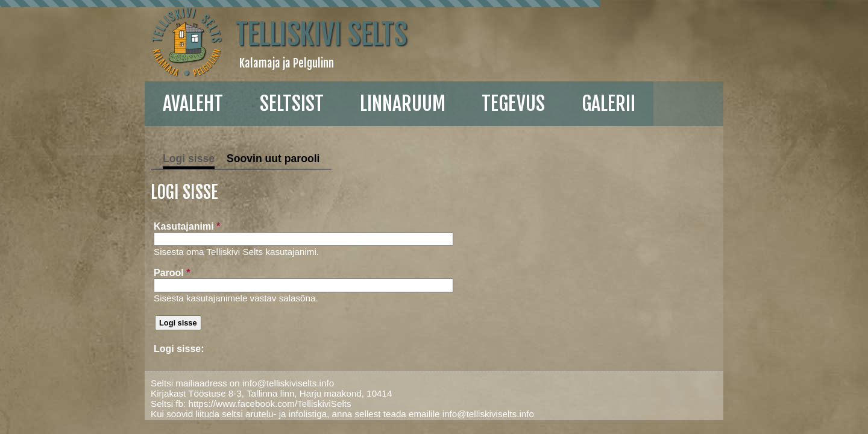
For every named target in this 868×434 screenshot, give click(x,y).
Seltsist (219, 104)
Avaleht (121, 104)
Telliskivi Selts (252, 34)
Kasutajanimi (115, 226)
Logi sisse (119, 159)
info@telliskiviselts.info (219, 383)
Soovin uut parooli (204, 159)
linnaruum (330, 104)
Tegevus (441, 104)
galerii (536, 104)
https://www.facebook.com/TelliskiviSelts (200, 404)
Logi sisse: (107, 349)
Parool (99, 273)
